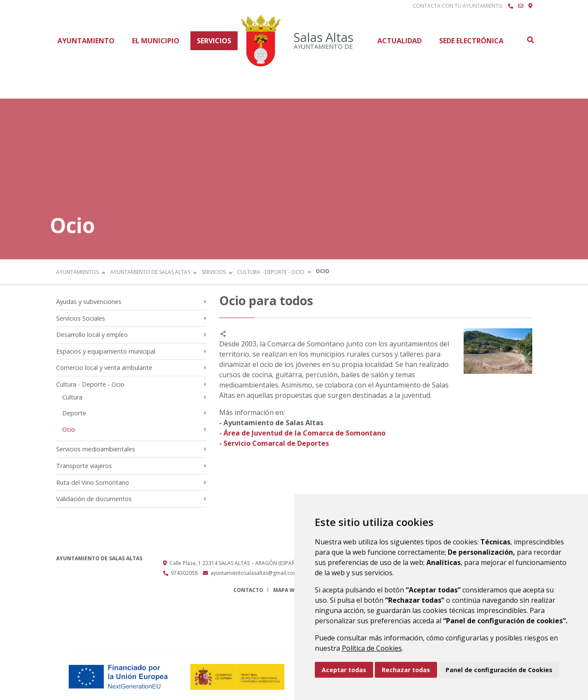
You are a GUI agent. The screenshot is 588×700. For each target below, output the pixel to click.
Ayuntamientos (77, 272)
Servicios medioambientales (96, 449)
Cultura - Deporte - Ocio (271, 272)
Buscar (530, 40)
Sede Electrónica (471, 41)
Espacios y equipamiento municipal (106, 351)
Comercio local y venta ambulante (104, 368)
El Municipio (156, 41)
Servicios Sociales (81, 318)
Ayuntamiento (86, 41)
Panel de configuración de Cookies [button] (499, 670)
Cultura (72, 397)
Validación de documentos (94, 499)
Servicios (214, 41)
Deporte (74, 413)
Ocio (69, 429)
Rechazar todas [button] (406, 670)
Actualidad (400, 41)
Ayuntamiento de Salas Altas (150, 272)
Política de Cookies (372, 648)
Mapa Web (287, 590)
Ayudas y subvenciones (89, 302)
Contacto (248, 590)
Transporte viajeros (84, 466)
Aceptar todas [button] (344, 670)
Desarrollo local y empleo (92, 335)
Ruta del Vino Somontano (93, 482)
